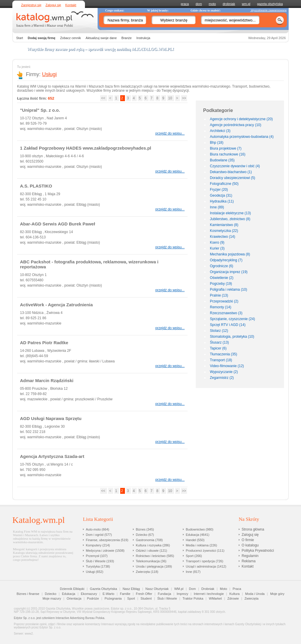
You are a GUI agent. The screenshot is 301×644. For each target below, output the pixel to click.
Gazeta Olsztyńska (103, 589)
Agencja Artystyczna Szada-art (52, 456)
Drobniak (208, 589)
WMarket (215, 598)
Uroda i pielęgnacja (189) (154, 566)
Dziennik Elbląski (72, 589)
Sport (131, 598)
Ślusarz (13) (219, 342)
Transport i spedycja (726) (204, 561)
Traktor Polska (193, 598)
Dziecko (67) (145, 535)
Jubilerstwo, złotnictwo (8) (230, 219)
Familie (125, 594)
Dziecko (51, 594)
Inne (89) (217, 207)
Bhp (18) (217, 143)
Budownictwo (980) (200, 529)
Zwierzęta (252, 598)
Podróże (93, 598)
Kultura (234, 594)
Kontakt (71, 5)
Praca (237, 589)
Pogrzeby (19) (221, 284)
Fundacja (164, 594)
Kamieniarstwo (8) (224, 225)
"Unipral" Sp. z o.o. (40, 110)
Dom (192, 589)
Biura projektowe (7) (226, 148)
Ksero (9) (217, 242)
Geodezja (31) (221, 195)
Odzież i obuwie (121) (151, 551)
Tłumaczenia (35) (224, 354)
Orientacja (74, 598)
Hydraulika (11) (222, 201)
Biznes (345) (145, 529)
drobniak (229, 4)
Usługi (49, 74)
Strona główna (253, 529)
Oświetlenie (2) (222, 278)
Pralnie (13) (219, 295)
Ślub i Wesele (167, 598)
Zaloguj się (53, 5)
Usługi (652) (95, 572)
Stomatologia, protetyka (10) (232, 337)
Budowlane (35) (222, 160)
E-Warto (108, 594)
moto (212, 4)
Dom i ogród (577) (99, 535)
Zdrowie (233, 598)
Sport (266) (194, 556)
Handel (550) (195, 540)
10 (171, 98)
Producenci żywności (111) (205, 551)
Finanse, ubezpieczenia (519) (107, 540)
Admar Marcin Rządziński (47, 380)
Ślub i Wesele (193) (100, 561)
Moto (223, 589)
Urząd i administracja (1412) (206, 566)
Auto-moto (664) (97, 529)
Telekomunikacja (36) (151, 561)
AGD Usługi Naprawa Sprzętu (51, 418)
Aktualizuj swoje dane (101, 38)
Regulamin (250, 556)
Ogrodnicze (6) (221, 266)
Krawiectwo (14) (223, 237)
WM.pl (179, 589)
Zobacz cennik (70, 38)
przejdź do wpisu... (170, 133)
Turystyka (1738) (98, 566)
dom (199, 4)
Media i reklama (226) (201, 545)
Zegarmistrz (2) (222, 378)
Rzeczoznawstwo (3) (226, 313)
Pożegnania (113, 598)
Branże (127, 38)
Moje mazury (52, 598)
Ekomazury (89, 594)
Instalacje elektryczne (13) (230, 213)
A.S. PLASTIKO (36, 186)
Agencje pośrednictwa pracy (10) (236, 125)
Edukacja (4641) (198, 535)
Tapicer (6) (218, 348)
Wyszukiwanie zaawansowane (268, 10)
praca (185, 4)
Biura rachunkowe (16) (228, 154)
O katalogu (250, 545)
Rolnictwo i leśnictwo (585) (155, 556)
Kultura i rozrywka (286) (153, 545)
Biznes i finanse (28, 594)
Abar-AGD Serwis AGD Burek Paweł (57, 224)
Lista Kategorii (98, 519)
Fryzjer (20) (219, 190)
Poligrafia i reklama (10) (229, 290)
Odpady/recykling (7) (226, 260)
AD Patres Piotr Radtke (44, 343)
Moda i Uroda (255, 594)
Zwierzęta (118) (147, 572)
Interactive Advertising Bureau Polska (80, 618)
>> (184, 98)
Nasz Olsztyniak (157, 589)
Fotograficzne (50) (224, 184)
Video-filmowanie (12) (227, 366)
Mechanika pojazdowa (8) (230, 254)
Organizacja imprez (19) (229, 272)
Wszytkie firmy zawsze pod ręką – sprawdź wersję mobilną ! (101, 49)
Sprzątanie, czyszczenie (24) (232, 319)
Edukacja (69, 594)
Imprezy (182, 594)
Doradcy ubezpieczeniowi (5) (233, 178)
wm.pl (246, 4)
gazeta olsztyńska (270, 4)
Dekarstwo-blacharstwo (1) (231, 172)
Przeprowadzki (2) (224, 301)
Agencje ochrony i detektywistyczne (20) (241, 119)
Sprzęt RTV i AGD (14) (228, 325)
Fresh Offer (144, 594)
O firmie (248, 540)
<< (104, 98)
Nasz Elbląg (131, 589)
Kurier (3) (217, 248)
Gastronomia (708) (149, 540)
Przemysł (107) (97, 556)
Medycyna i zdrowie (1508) (105, 551)
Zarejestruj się (31, 5)
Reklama (249, 561)
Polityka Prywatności (258, 551)
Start (20, 38)
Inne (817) (193, 572)
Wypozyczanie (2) (224, 372)
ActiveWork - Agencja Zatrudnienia (56, 305)
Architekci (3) (220, 131)
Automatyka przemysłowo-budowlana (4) (242, 137)
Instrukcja (143, 38)
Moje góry (277, 594)
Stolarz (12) (219, 331)
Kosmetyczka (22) (224, 231)
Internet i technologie (209, 594)
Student (146, 598)
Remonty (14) (221, 307)
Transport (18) (221, 360)
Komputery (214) (98, 545)
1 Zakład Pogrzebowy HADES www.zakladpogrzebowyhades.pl (86, 148)
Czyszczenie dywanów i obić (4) (235, 166)
